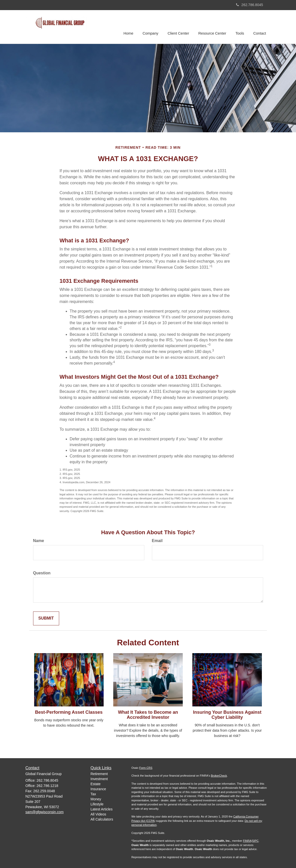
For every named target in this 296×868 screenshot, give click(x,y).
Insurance (98, 789)
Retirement (99, 774)
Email (157, 541)
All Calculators (102, 819)
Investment (99, 779)
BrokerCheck (219, 776)
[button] (152, 26)
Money (96, 799)
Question (42, 573)
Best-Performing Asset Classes (69, 712)
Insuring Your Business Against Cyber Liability (227, 715)
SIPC (255, 841)
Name (39, 541)
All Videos (98, 814)
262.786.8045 (250, 5)
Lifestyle (97, 804)
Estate (96, 784)
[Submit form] (46, 618)
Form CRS (146, 768)
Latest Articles (101, 809)
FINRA (247, 841)
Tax (93, 794)
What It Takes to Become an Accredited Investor (148, 715)
